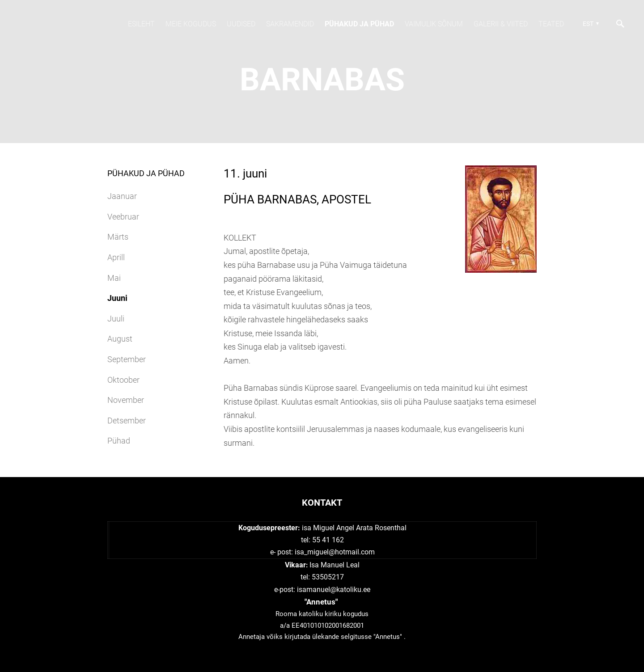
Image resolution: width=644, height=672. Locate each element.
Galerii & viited (501, 24)
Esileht (141, 24)
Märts (118, 237)
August (120, 339)
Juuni (117, 298)
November (126, 400)
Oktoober (123, 380)
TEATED (551, 24)
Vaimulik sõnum (434, 24)
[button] (590, 24)
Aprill (116, 257)
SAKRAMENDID (290, 24)
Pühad (119, 441)
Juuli (116, 319)
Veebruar (123, 217)
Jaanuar (122, 196)
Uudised (241, 24)
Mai (114, 278)
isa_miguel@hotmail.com (335, 552)
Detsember (127, 421)
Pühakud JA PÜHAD (359, 24)
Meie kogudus (191, 24)
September (127, 359)
